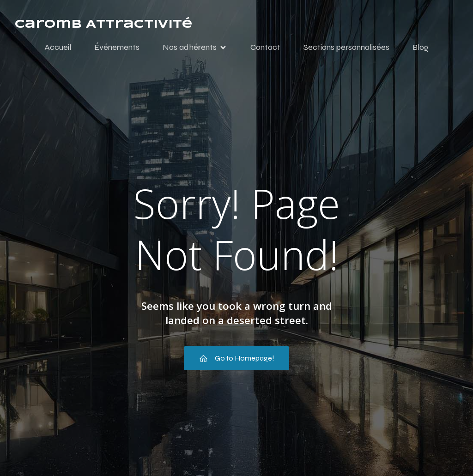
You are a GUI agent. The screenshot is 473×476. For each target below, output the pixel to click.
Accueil (58, 48)
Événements (117, 48)
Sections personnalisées (346, 48)
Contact (265, 48)
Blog (421, 48)
